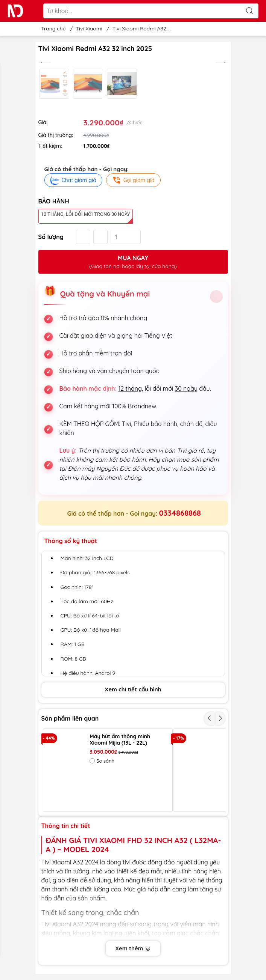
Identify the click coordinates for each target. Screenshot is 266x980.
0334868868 (180, 513)
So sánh (102, 761)
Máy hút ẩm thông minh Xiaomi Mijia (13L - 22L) (120, 740)
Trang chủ (51, 29)
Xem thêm (133, 948)
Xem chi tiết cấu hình (133, 689)
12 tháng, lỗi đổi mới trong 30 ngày (86, 214)
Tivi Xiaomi (89, 29)
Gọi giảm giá (133, 180)
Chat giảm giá (73, 180)
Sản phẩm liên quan (70, 718)
